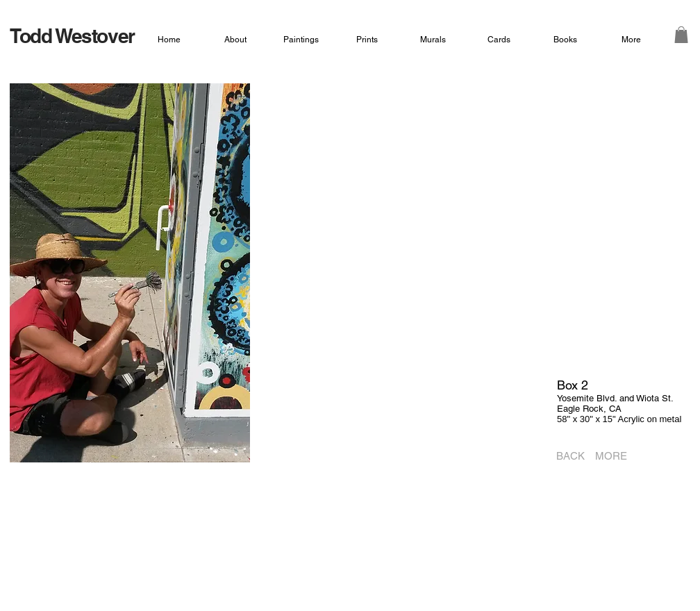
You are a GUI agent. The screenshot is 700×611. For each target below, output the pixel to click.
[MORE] (614, 456)
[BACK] (566, 456)
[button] (681, 35)
